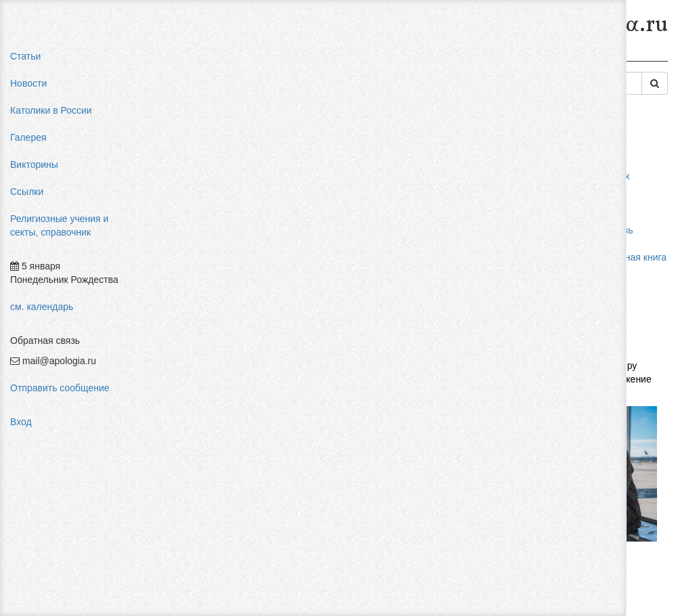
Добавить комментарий (206, 479)
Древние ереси (423, 60)
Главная (174, 60)
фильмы (571, 338)
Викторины (34, 164)
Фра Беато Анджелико (602, 325)
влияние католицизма (601, 190)
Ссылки (27, 192)
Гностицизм (496, 60)
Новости (28, 83)
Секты (361, 60)
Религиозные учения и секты (270, 60)
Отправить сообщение (60, 388)
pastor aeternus (586, 162)
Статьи (25, 56)
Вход (21, 422)
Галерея (28, 137)
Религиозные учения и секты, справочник (59, 225)
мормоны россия (590, 244)
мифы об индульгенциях (607, 176)
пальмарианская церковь (608, 230)
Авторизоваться (497, 464)
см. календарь (42, 307)
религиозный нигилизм (603, 284)
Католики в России (51, 110)
